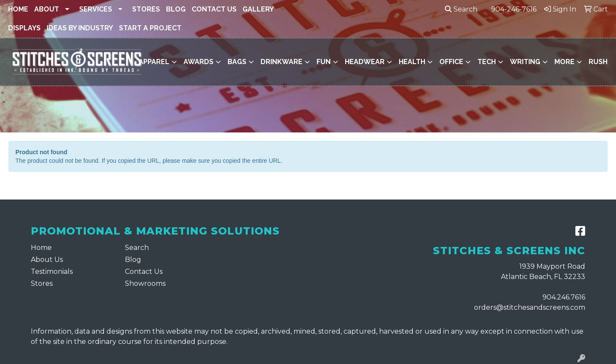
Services (96, 9)
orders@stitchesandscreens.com (530, 307)
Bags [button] (237, 62)
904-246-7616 (514, 9)
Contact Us (214, 9)
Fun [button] (324, 62)
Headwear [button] (365, 62)
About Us (47, 260)
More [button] (564, 62)
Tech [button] (487, 62)
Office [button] (451, 62)
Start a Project (150, 28)
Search (461, 9)
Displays (24, 28)
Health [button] (412, 62)
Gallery (258, 9)
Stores (146, 9)
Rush (598, 62)
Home (18, 9)
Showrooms (145, 283)
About (47, 9)
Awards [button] (198, 62)
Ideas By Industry (80, 28)
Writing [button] (525, 62)
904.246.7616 (564, 297)
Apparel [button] (154, 62)
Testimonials (52, 272)
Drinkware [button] (281, 62)
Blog (176, 9)
